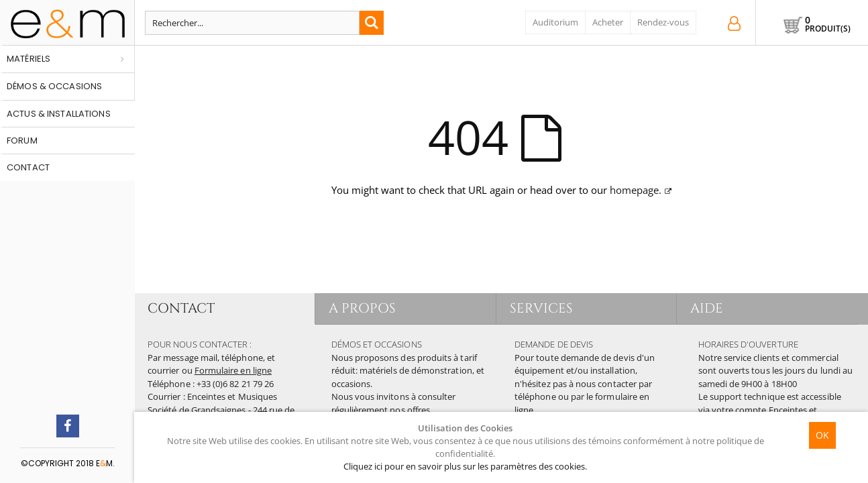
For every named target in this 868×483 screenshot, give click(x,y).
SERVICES (542, 308)
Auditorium (555, 22)
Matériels (29, 59)
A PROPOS (363, 308)
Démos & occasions (54, 86)
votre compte (739, 410)
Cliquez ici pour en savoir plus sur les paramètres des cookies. (465, 466)
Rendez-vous (663, 22)
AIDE (707, 308)
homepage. (636, 190)
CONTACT (181, 308)
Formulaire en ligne (233, 370)
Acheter (608, 22)
